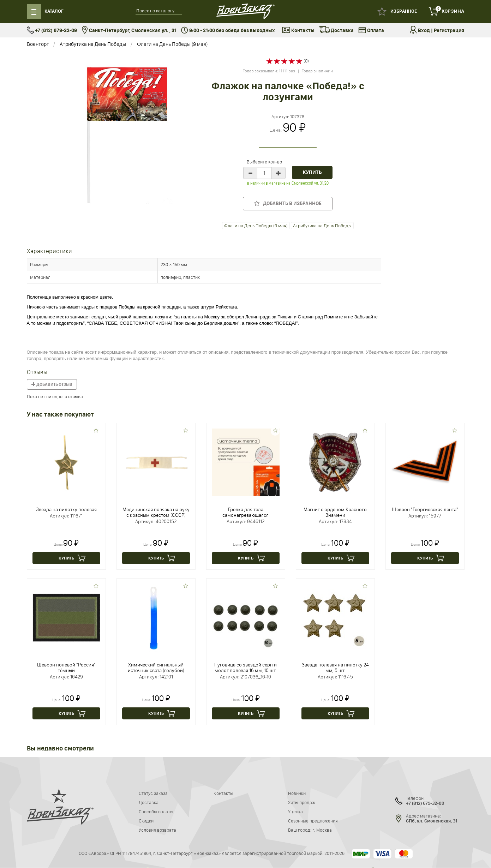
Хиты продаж (302, 802)
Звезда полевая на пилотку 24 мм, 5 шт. (335, 668)
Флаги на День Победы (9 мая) (172, 44)
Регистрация (449, 31)
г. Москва (322, 830)
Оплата (371, 31)
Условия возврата (157, 830)
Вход (424, 31)
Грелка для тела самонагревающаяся (245, 512)
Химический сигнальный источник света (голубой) (156, 668)
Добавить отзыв (52, 384)
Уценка (295, 812)
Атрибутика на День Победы (93, 44)
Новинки (297, 793)
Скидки (146, 821)
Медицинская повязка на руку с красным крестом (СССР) (156, 512)
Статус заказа (153, 793)
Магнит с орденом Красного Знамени (335, 512)
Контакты (298, 31)
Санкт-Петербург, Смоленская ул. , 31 (129, 31)
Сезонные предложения (313, 821)
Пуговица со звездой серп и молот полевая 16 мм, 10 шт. (245, 668)
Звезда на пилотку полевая (66, 509)
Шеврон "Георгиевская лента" (425, 509)
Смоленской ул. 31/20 (310, 183)
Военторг (38, 44)
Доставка (336, 31)
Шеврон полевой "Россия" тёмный (66, 668)
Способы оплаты (156, 812)
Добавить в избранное (288, 203)
